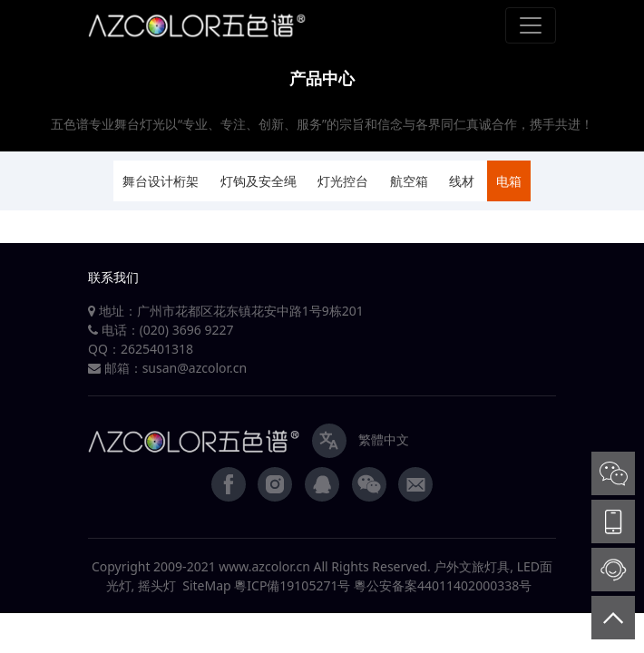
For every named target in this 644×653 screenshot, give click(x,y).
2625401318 (157, 349)
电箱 (509, 181)
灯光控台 (343, 181)
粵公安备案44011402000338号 (443, 585)
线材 (462, 181)
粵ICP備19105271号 (292, 585)
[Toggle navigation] (531, 25)
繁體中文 (384, 439)
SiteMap (206, 585)
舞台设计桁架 (161, 181)
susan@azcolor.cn (195, 368)
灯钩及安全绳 (259, 181)
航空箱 (409, 181)
